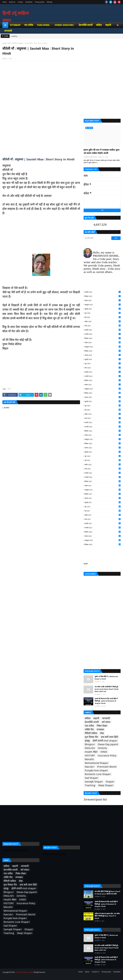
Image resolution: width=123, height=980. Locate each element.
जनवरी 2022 (103, 477)
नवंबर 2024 (103, 342)
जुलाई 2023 (103, 401)
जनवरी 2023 (103, 427)
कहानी (9, 43)
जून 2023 (103, 406)
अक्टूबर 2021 (103, 490)
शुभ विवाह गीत (91, 737)
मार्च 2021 (103, 519)
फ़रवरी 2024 (103, 372)
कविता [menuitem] (99, 25)
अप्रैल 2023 (103, 414)
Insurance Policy (107, 756)
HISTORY (90, 756)
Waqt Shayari (106, 785)
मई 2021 (103, 511)
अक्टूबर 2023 (103, 389)
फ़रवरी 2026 (103, 292)
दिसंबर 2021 (103, 481)
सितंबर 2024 (103, 351)
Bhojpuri (90, 744)
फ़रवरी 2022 (103, 473)
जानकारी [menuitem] (8, 31)
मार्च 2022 (103, 469)
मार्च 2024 (103, 368)
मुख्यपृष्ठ (5, 43)
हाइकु (87, 741)
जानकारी (106, 718)
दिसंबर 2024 (103, 338)
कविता (88, 718)
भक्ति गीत (89, 729)
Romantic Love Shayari (98, 774)
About (87, 972)
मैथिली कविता (91, 733)
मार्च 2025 (103, 326)
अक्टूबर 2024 (103, 347)
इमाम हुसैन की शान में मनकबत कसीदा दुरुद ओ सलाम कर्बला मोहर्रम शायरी (101, 151)
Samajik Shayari (94, 782)
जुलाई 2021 (103, 502)
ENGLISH (90, 748)
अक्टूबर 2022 (103, 439)
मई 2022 (103, 460)
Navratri (89, 767)
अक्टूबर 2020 (103, 540)
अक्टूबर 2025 (103, 305)
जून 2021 (103, 507)
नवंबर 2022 (103, 435)
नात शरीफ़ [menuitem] (29, 25)
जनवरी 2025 (103, 334)
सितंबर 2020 (103, 544)
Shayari (110, 782)
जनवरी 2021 (103, 528)
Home (5, 2)
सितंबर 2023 (103, 393)
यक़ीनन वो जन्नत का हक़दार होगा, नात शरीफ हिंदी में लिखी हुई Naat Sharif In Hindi (107, 916)
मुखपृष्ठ (86, 564)
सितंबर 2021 (103, 494)
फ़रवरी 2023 (103, 422)
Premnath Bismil (107, 767)
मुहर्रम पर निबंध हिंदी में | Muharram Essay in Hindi (106, 678)
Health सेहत (91, 752)
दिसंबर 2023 (103, 380)
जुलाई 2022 (103, 452)
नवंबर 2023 (103, 385)
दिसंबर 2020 (103, 532)
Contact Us (95, 972)
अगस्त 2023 (103, 397)
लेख (102, 733)
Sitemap (49, 2)
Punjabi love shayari (96, 770)
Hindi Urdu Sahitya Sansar (24, 972)
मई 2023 (103, 410)
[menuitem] (5, 25)
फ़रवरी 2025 (103, 330)
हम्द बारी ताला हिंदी (109, 737)
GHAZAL (103, 748)
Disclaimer (29, 2)
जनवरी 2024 (103, 376)
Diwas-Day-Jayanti (108, 744)
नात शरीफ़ (89, 726)
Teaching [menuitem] (43, 25)
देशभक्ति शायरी (92, 722)
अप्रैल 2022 (103, 465)
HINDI (104, 752)
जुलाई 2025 (103, 309)
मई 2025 (103, 317)
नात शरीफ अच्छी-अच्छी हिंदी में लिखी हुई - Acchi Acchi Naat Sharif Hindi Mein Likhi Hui (107, 689)
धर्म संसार (106, 722)
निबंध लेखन (102, 726)
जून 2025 (103, 313)
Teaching (90, 785)
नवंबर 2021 (103, 486)
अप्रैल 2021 (103, 515)
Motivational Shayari (96, 763)
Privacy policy (40, 2)
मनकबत (100, 729)
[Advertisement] (41, 90)
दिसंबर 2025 (103, 296)
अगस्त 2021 (103, 498)
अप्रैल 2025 (103, 321)
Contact (20, 2)
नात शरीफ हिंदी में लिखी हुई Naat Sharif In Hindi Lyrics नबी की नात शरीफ (107, 893)
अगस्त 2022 (103, 448)
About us (12, 2)
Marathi (89, 759)
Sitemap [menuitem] (15, 25)
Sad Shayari (91, 778)
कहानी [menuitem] (108, 25)
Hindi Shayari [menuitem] (64, 25)
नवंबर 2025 (103, 300)
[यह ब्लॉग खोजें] (97, 238)
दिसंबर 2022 (103, 431)
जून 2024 (103, 364)
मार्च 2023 (103, 418)
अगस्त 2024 (103, 355)
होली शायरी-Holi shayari (105, 741)
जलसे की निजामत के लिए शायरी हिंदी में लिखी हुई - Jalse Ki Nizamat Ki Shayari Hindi (106, 701)
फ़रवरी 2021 (103, 523)
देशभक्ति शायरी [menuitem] (86, 25)
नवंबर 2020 (103, 536)
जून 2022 (103, 456)
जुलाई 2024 (103, 359)
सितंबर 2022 (103, 443)
